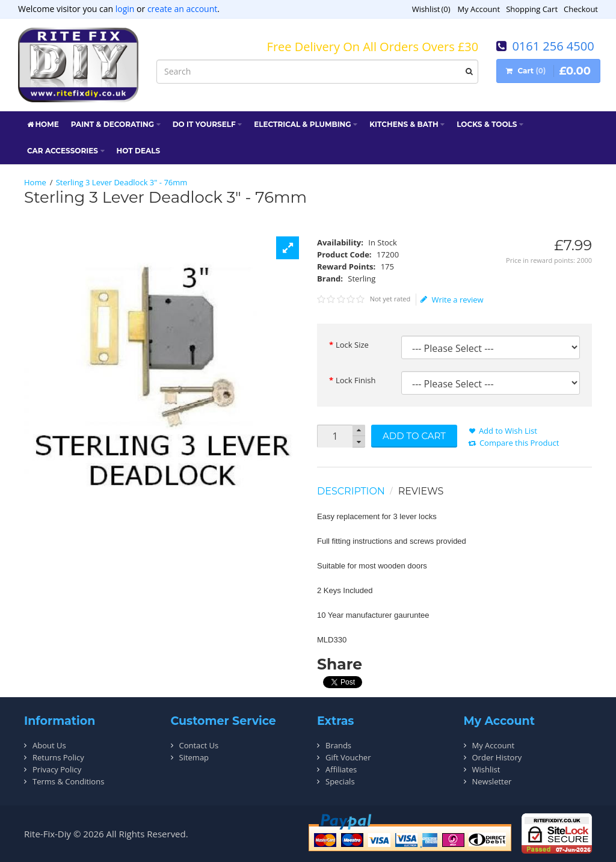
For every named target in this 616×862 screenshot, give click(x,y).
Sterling (362, 279)
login (125, 9)
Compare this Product (519, 443)
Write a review (452, 300)
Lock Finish (356, 380)
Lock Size (352, 345)
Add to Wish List (508, 431)
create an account (182, 9)
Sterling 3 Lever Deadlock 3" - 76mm (122, 182)
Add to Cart (414, 436)
